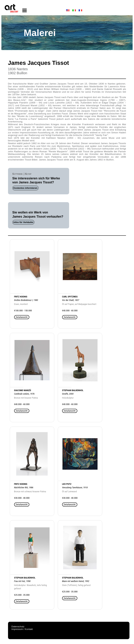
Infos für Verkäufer (23, 222)
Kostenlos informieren (25, 188)
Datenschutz (18, 627)
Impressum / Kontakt (22, 629)
